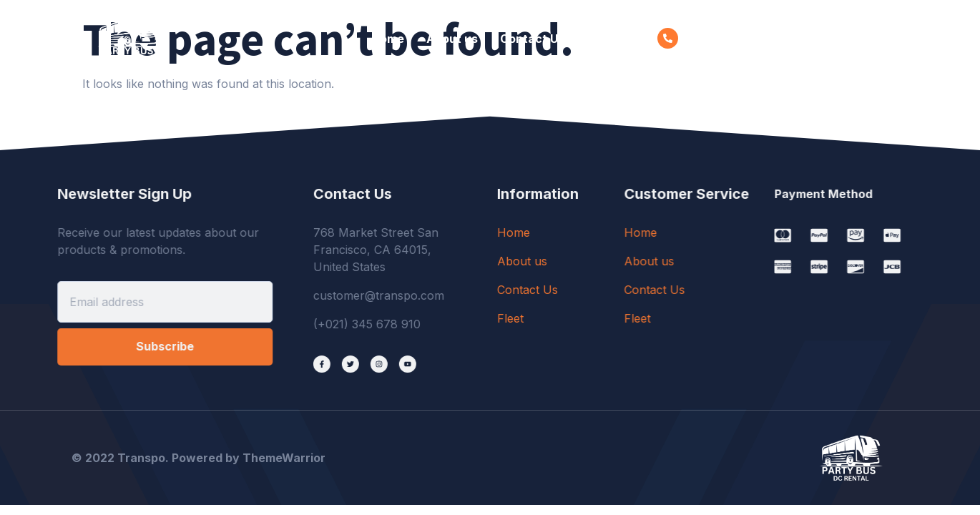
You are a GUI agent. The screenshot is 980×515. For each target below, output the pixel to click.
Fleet (601, 39)
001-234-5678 (725, 39)
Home (388, 39)
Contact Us (532, 39)
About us (452, 39)
